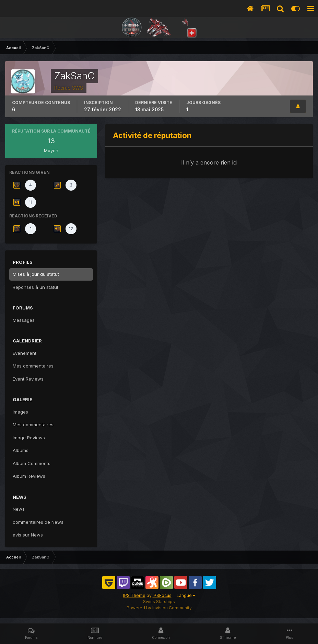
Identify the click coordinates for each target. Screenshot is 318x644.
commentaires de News (38, 522)
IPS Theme (134, 595)
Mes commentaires (33, 366)
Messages (24, 320)
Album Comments (32, 463)
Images (20, 412)
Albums (21, 450)
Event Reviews (28, 379)
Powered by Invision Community (159, 608)
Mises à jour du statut (36, 274)
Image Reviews (29, 438)
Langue (186, 595)
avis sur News (28, 535)
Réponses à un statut (36, 287)
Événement (25, 353)
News (19, 509)
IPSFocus (162, 595)
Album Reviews (29, 476)
